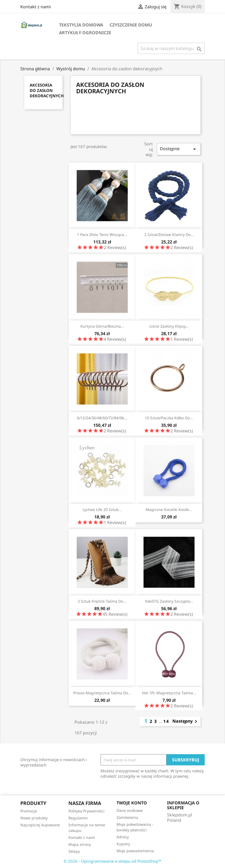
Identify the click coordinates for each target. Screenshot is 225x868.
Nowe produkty (34, 818)
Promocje (29, 811)
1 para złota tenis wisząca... (102, 235)
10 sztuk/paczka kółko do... (169, 418)
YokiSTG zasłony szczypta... (169, 601)
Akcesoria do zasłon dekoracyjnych (47, 90)
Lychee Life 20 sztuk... (102, 509)
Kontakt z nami (36, 7)
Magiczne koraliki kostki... (169, 509)
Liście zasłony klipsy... (169, 326)
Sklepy (74, 851)
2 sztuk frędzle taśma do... (102, 601)
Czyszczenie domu (131, 25)
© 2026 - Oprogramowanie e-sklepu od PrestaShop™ (112, 861)
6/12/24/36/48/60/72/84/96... (102, 418)
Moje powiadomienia (135, 851)
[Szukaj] (171, 48)
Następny (186, 722)
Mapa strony (80, 844)
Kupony (123, 844)
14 (166, 721)
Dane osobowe (130, 810)
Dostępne (179, 149)
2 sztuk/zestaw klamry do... (169, 235)
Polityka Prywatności (86, 811)
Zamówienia (127, 817)
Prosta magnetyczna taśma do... (102, 693)
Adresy (123, 837)
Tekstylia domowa (81, 25)
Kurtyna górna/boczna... (102, 326)
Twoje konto (132, 803)
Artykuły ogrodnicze (85, 33)
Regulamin (78, 818)
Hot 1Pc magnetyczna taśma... (169, 693)
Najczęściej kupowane (40, 825)
